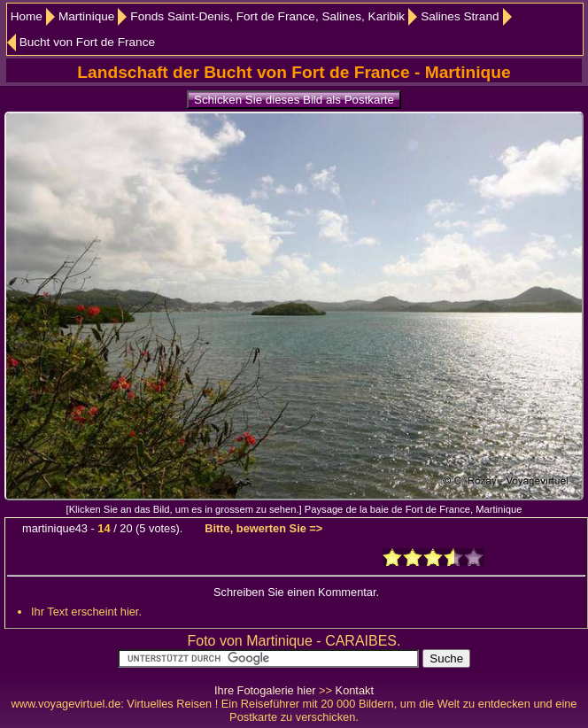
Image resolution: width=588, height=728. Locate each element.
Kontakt (355, 690)
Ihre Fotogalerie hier (265, 690)
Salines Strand (460, 16)
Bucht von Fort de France (87, 42)
